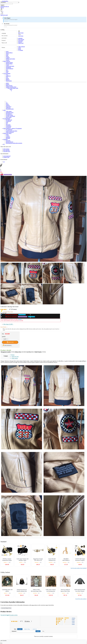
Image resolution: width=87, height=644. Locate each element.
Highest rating (27, 629)
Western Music (9, 64)
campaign (4, 33)
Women (3, 47)
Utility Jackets (15, 358)
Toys (7, 75)
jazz (7, 70)
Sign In (2, 8)
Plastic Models (9, 86)
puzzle (7, 78)
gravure (8, 60)
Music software (7, 61)
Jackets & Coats (15, 357)
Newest (20, 629)
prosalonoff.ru (5, 1)
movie (20, 49)
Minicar (8, 80)
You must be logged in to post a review (9, 615)
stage (7, 55)
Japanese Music (9, 62)
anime (20, 48)
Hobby (7, 83)
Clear (43, 631)
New (14, 315)
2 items (73, 621)
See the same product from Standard (79, 568)
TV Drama (21, 50)
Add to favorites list (7, 345)
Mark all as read (4, 15)
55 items (27, 621)
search (2, 5)
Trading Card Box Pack (11, 87)
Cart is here (21, 36)
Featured (4, 40)
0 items (73, 624)
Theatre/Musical (10, 69)
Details (20, 319)
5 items (73, 620)
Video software (22, 47)
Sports (7, 56)
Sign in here (21, 33)
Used (19, 317)
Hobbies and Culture (10, 59)
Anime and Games (10, 66)
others (7, 54)
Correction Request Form (6, 608)
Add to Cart (10, 342)
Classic (8, 65)
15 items (73, 618)
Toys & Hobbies (7, 73)
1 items (73, 623)
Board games (9, 81)
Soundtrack (8, 67)
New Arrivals (5, 36)
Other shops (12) (8, 324)
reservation (4, 38)
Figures (8, 84)
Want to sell (4, 43)
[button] (43, 13)
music (7, 51)
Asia (7, 72)
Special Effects (9, 53)
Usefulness (35, 629)
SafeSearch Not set (5, 6)
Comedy (8, 58)
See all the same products (81, 599)
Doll (7, 77)
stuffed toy (8, 76)
